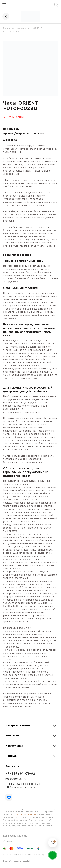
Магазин (20, 28)
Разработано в (16, 862)
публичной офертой (26, 815)
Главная (8, 28)
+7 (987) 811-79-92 (20, 774)
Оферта (8, 842)
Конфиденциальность (15, 836)
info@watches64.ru (16, 779)
